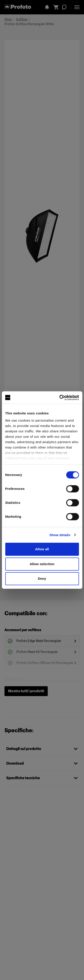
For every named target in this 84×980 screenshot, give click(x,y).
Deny (42, 578)
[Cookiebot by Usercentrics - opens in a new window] (60, 398)
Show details (60, 535)
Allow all (42, 549)
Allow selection (42, 564)
